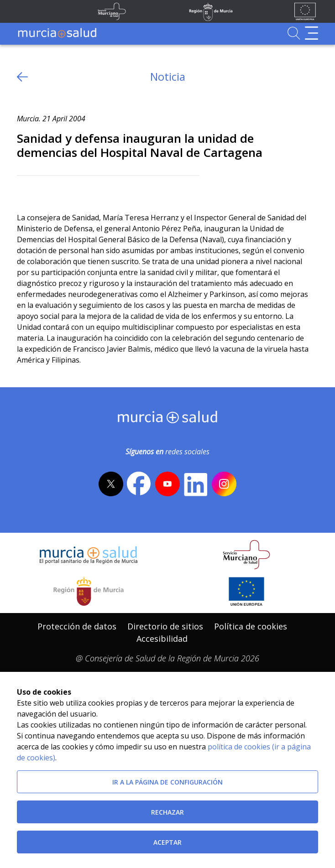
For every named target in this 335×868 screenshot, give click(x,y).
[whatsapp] (59, 190)
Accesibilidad (162, 639)
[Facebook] (42, 190)
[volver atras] (22, 77)
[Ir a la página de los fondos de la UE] (305, 11)
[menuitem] (77, 626)
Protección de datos (77, 626)
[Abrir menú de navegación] (311, 33)
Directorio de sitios (165, 626)
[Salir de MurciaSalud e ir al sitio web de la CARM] (89, 591)
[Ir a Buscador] (294, 33)
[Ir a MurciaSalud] (57, 33)
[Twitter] (24, 190)
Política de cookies (251, 626)
